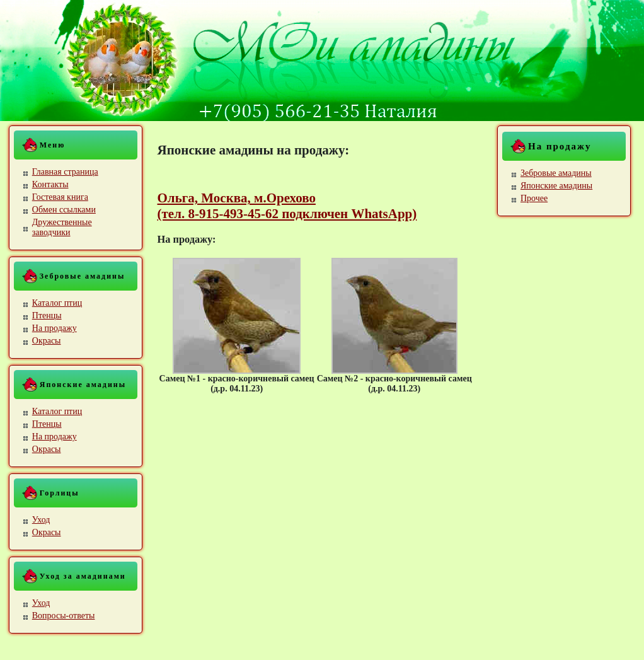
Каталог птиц (57, 303)
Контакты (50, 184)
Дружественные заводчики (62, 227)
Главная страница (65, 172)
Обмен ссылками (64, 210)
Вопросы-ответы (64, 616)
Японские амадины (556, 186)
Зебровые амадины (556, 173)
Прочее (534, 198)
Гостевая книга (60, 197)
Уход (41, 520)
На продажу (55, 328)
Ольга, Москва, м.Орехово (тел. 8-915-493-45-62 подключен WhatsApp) (287, 206)
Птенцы (47, 316)
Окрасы (47, 341)
